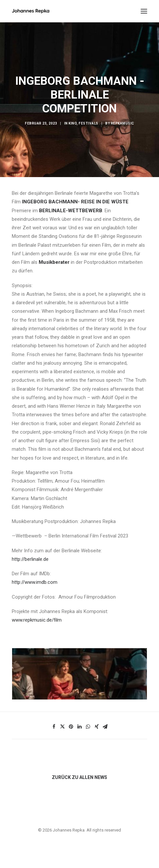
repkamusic (122, 123)
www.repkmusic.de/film (37, 620)
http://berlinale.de (30, 559)
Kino (73, 123)
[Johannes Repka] (31, 11)
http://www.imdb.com (35, 582)
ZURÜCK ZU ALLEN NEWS (79, 777)
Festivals (89, 123)
